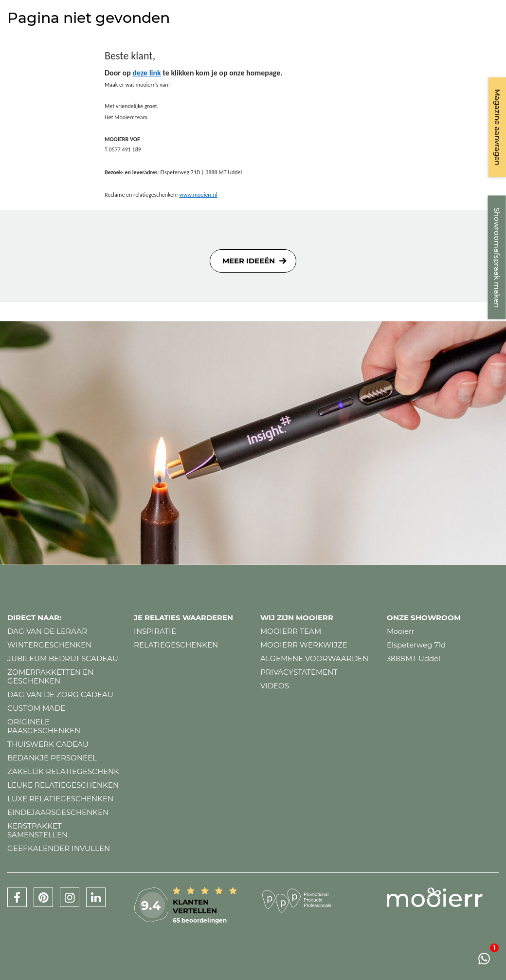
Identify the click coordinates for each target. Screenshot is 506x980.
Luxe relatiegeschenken (60, 799)
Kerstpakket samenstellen (37, 830)
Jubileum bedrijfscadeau (63, 658)
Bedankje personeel (52, 758)
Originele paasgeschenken (44, 726)
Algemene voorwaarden (314, 658)
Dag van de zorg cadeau (60, 694)
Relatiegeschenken (176, 645)
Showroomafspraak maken (497, 258)
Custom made (36, 708)
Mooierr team (291, 631)
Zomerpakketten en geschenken (50, 676)
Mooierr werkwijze (304, 645)
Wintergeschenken (49, 645)
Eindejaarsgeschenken (58, 812)
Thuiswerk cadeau (48, 744)
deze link (146, 73)
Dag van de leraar (47, 631)
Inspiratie (155, 631)
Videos (275, 686)
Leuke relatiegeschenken (63, 785)
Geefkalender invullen (59, 848)
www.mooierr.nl (198, 195)
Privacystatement (299, 672)
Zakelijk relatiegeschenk (63, 771)
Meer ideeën (249, 261)
